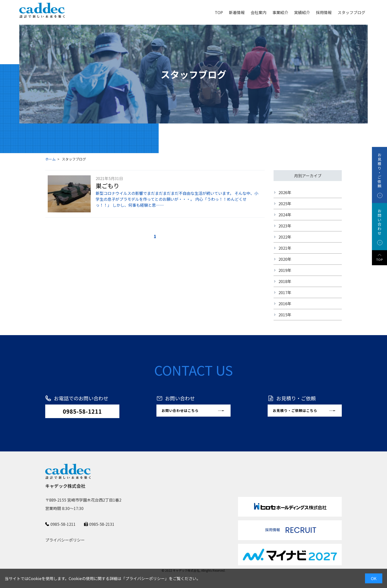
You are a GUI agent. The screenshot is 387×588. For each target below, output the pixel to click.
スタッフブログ (351, 12)
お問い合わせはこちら (180, 410)
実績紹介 (302, 12)
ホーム (50, 159)
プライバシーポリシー (145, 578)
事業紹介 (280, 12)
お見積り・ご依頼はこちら (295, 410)
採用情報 (324, 12)
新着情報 (237, 12)
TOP (219, 12)
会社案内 (258, 12)
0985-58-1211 (82, 411)
